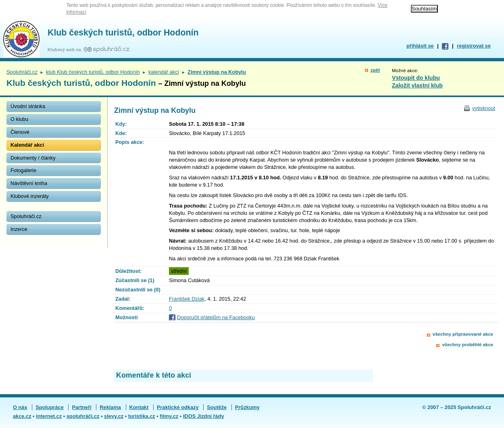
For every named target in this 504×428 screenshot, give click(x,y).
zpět (375, 70)
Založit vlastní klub (417, 85)
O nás (20, 407)
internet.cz (49, 416)
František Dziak (187, 299)
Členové (20, 132)
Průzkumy (247, 407)
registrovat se (474, 46)
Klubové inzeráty (30, 196)
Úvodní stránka (28, 106)
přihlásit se (420, 46)
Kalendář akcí (27, 145)
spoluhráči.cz (83, 416)
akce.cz (22, 416)
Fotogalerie (23, 170)
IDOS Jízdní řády (204, 416)
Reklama (110, 407)
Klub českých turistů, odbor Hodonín (123, 33)
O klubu (19, 119)
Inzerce (19, 229)
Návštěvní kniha (29, 183)
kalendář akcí (164, 72)
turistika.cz (142, 416)
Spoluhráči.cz (22, 72)
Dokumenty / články (33, 158)
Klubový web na (66, 50)
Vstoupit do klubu (416, 78)
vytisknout (484, 108)
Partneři (81, 407)
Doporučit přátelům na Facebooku (216, 317)
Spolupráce (50, 407)
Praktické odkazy (178, 407)
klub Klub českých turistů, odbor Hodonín (93, 72)
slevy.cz (114, 416)
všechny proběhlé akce (468, 345)
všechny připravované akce (463, 334)
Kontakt (139, 407)
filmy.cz (169, 416)
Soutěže (217, 407)
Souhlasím (424, 9)
